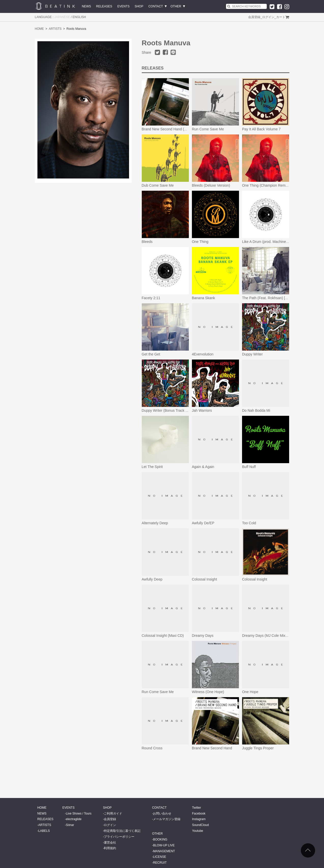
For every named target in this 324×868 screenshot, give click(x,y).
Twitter (196, 808)
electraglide (74, 819)
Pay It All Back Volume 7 (261, 129)
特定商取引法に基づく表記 (122, 831)
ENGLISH (79, 17)
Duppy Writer (252, 354)
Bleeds (147, 242)
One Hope (250, 692)
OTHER (176, 6)
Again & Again (203, 467)
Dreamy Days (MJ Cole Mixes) (266, 636)
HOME (39, 29)
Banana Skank (203, 298)
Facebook (199, 814)
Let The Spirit (152, 467)
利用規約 (110, 848)
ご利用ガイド (113, 814)
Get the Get (151, 354)
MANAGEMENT (164, 851)
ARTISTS (55, 29)
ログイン (268, 17)
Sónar (70, 825)
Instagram (199, 819)
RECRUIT (160, 863)
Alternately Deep (155, 523)
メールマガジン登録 (167, 819)
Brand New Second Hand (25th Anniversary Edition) (183, 129)
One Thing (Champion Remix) (266, 185)
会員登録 (254, 17)
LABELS (44, 831)
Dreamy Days (203, 636)
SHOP (139, 6)
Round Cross (152, 748)
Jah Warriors (202, 410)
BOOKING (160, 839)
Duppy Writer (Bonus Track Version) (170, 410)
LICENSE (159, 857)
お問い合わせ (162, 814)
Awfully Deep (152, 579)
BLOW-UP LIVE (164, 845)
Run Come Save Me (208, 129)
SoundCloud (200, 825)
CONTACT (156, 6)
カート (281, 17)
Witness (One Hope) (208, 692)
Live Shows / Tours (79, 814)
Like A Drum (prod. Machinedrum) (269, 242)
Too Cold (249, 523)
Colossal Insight (205, 579)
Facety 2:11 (151, 298)
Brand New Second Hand (212, 748)
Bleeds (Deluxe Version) (211, 185)
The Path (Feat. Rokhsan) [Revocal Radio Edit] (279, 298)
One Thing (200, 242)
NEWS (87, 6)
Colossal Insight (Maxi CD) (163, 636)
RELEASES (104, 6)
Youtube (198, 831)
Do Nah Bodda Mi (256, 410)
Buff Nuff (249, 467)
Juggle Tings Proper (258, 748)
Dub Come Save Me (158, 185)
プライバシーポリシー (119, 837)
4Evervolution (203, 354)
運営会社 (110, 843)
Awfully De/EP (203, 523)
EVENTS (123, 6)
